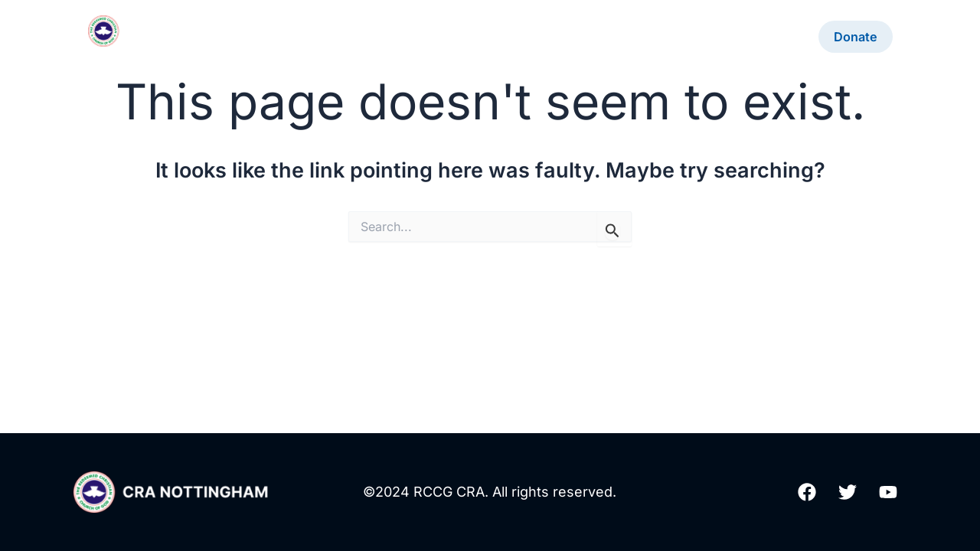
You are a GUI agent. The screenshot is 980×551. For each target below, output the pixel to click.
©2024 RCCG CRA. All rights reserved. (490, 492)
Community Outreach (668, 37)
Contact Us (546, 37)
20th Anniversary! (351, 37)
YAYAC (777, 37)
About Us (458, 37)
